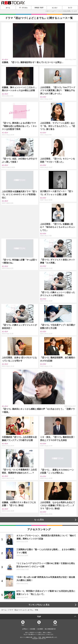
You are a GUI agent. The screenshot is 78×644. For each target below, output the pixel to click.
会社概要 (40, 629)
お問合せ (25, 629)
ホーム (8, 8)
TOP (39, 617)
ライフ (70, 8)
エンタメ (55, 8)
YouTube (55, 625)
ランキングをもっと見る (39, 605)
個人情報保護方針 (50, 629)
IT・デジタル (23, 8)
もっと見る (39, 520)
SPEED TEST (39, 8)
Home (23, 625)
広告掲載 (32, 629)
